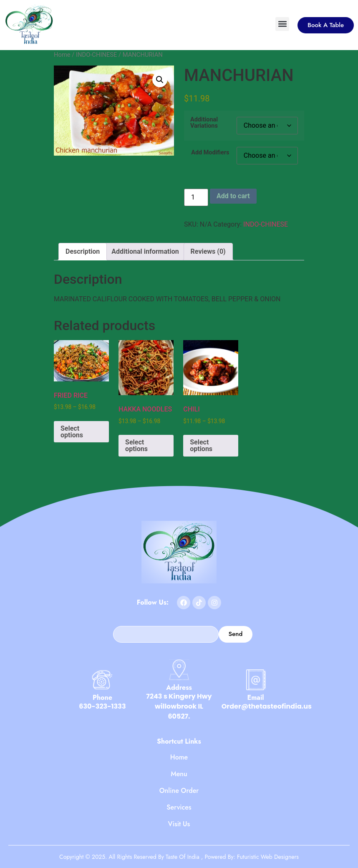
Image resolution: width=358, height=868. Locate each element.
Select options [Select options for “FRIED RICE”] (72, 432)
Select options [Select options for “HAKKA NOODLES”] (136, 445)
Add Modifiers (210, 153)
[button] (282, 24)
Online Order (179, 791)
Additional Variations (204, 123)
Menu (179, 774)
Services (179, 807)
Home (62, 55)
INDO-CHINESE (96, 55)
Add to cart (233, 196)
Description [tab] (83, 251)
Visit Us (179, 824)
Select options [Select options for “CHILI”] (201, 445)
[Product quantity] (196, 197)
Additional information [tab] (145, 251)
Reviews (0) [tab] (208, 251)
